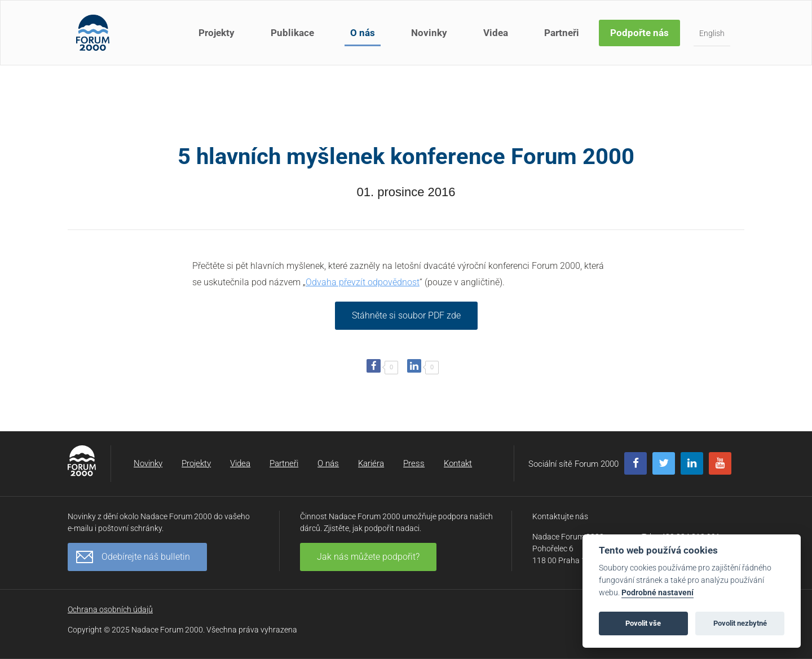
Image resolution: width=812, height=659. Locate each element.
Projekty (217, 33)
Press (414, 463)
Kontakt (458, 463)
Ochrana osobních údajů (110, 609)
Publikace (292, 33)
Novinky (429, 33)
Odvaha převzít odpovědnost (363, 282)
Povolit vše (643, 623)
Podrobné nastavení (657, 593)
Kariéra (371, 463)
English (712, 33)
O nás (363, 33)
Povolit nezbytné (740, 623)
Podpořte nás (639, 33)
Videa (496, 33)
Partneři (562, 33)
